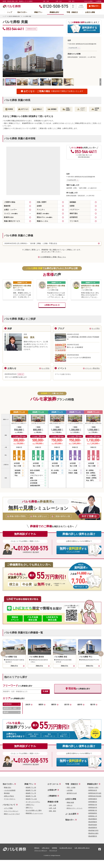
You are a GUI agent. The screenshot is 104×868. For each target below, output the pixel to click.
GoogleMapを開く (73, 48)
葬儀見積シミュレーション (34, 813)
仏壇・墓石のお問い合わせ (82, 848)
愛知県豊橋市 (93, 819)
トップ (10, 12)
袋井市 (80, 705)
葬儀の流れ (8, 787)
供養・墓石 (71, 1)
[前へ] (7, 57)
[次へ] (59, 57)
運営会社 (37, 848)
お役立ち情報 (90, 12)
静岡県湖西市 (93, 799)
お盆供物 (70, 790)
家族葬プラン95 (75, 412)
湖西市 (41, 705)
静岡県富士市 (93, 816)
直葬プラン (29, 808)
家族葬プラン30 (19, 412)
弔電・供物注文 (72, 12)
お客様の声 (52, 790)
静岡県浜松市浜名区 (95, 796)
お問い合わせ (46, 848)
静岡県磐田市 (93, 802)
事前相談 (7, 793)
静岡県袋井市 (93, 808)
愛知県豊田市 (93, 836)
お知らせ (70, 805)
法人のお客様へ (89, 1)
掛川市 (67, 705)
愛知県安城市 (93, 825)
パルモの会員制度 (10, 790)
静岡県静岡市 (93, 813)
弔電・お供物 (71, 787)
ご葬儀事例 (52, 796)
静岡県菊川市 (93, 810)
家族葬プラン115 (93, 412)
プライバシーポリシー (41, 851)
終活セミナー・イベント (75, 808)
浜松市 (28, 705)
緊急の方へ (70, 820)
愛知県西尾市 (93, 828)
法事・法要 (46, 1)
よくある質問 (71, 814)
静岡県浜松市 (93, 790)
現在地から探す (93, 787)
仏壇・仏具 (59, 1)
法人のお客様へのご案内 (34, 810)
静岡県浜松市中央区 (95, 793)
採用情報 (54, 848)
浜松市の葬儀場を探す (14, 16)
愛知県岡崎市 (93, 822)
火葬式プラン (30, 805)
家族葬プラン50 (38, 412)
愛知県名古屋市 (93, 833)
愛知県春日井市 (93, 831)
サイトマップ (53, 851)
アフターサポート (10, 799)
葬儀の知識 (70, 802)
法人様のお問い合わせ (66, 848)
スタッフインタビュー (11, 811)
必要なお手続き (9, 796)
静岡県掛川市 (93, 805)
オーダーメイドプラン (33, 802)
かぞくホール (53, 784)
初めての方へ (22, 12)
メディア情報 (8, 808)
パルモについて (9, 805)
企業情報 (99, 1)
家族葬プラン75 (57, 412)
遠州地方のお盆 (72, 793)
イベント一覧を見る (92, 368)
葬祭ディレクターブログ (12, 814)
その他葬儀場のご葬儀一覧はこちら (53, 257)
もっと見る (96, 328)
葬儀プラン (38, 12)
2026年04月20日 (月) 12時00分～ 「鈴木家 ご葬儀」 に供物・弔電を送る (31, 243)
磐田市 (54, 705)
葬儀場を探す (55, 12)
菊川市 (93, 705)
